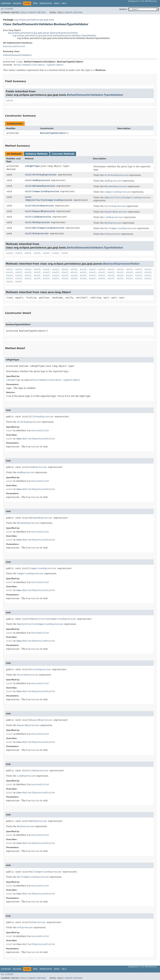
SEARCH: (123, 9)
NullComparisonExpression (49, 228)
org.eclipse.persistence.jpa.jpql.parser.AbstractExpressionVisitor (43, 33)
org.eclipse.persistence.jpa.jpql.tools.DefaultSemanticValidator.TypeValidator (54, 36)
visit (28, 175)
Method (42, 13)
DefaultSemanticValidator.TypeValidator (39, 65)
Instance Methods (37, 154)
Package (17, 3)
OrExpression (41, 233)
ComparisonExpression (46, 191)
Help (64, 3)
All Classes (7, 9)
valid (9, 100)
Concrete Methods (63, 154)
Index (57, 3)
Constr (32, 13)
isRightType (32, 166)
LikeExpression (42, 217)
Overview (6, 3)
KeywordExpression (44, 211)
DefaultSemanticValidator (17, 55)
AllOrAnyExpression (45, 175)
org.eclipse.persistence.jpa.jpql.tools (34, 20)
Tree (35, 3)
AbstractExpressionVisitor (121, 264)
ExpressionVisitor (14, 46)
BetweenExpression (44, 186)
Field (23, 13)
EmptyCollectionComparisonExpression (49, 200)
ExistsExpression (43, 206)
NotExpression (41, 222)
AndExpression (41, 180)
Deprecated (46, 3)
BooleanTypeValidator (53, 133)
